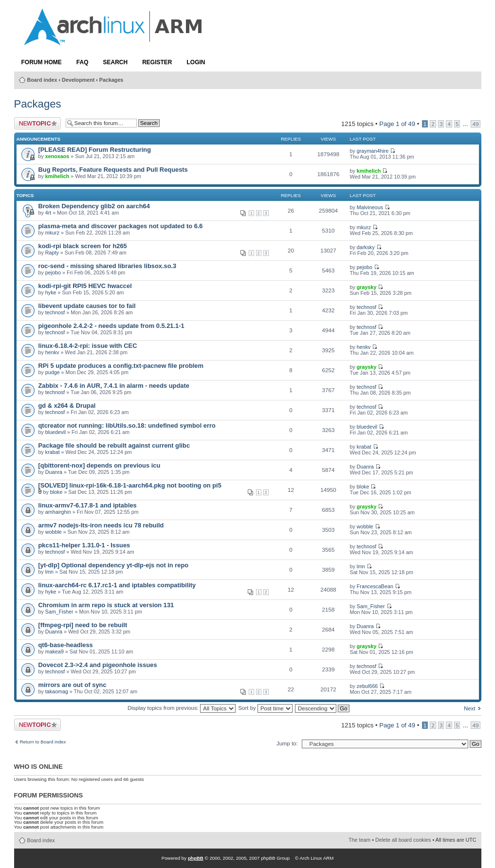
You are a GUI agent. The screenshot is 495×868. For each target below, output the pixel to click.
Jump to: (287, 743)
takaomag (57, 691)
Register (157, 62)
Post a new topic (37, 123)
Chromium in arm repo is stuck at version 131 (106, 605)
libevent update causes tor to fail (87, 306)
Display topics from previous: (182, 708)
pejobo (53, 272)
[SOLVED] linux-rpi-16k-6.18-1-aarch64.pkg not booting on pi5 (130, 485)
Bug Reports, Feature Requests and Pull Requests (113, 170)
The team (359, 840)
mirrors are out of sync (73, 685)
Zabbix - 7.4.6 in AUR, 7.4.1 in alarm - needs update (114, 386)
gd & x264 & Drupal (67, 406)
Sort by (265, 708)
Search (116, 62)
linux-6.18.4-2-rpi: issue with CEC (88, 346)
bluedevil (55, 432)
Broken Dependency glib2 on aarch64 (94, 206)
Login (196, 62)
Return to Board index (43, 742)
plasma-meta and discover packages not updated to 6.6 (121, 226)
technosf (55, 312)
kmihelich (57, 176)
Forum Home (42, 62)
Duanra (54, 472)
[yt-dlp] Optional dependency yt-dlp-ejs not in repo (114, 565)
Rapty (52, 253)
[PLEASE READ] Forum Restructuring (95, 150)
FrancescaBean (375, 586)
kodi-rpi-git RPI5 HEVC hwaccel (85, 286)
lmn (49, 572)
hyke (51, 292)
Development (78, 80)
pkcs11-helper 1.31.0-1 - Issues (84, 545)
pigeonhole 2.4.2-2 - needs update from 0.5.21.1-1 (111, 326)
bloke (56, 492)
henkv (52, 352)
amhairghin (58, 512)
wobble (54, 532)
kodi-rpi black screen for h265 (83, 246)
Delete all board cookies (403, 840)
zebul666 (367, 686)
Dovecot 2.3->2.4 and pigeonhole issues (98, 665)
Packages (111, 80)
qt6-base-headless (66, 645)
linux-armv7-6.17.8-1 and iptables (88, 505)
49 (475, 124)
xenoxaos (57, 156)
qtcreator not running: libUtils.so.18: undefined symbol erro (127, 425)
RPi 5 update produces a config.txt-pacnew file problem (121, 366)
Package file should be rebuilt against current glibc (114, 445)
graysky (367, 287)
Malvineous (370, 207)
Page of (397, 124)
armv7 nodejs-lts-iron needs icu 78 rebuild (101, 525)
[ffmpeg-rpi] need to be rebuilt (83, 625)
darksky (366, 247)
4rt (48, 213)
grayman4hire (373, 151)
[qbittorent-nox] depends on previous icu (100, 465)
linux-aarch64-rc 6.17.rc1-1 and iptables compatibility (117, 585)
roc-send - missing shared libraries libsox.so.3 (108, 266)
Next (470, 708)
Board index (42, 80)
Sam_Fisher (59, 612)
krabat (53, 452)
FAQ (82, 62)
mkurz (52, 233)
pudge (53, 372)
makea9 (55, 651)
